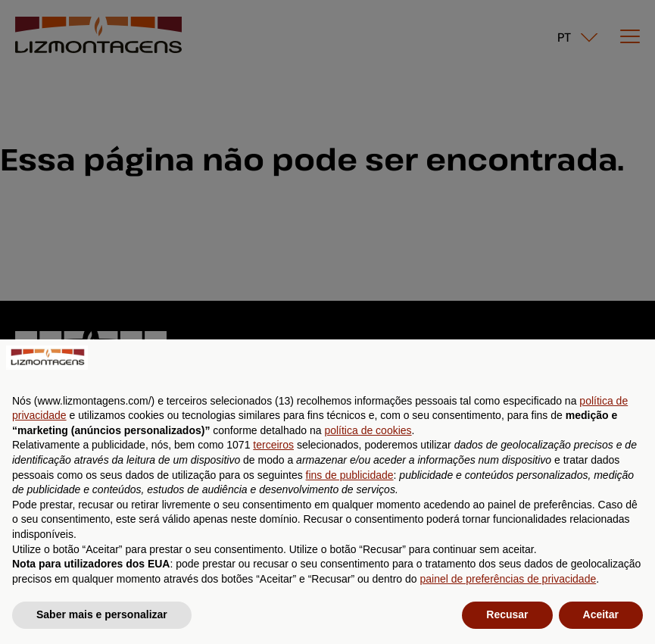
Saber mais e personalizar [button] (102, 614)
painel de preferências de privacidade (508, 579)
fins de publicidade (350, 475)
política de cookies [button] (368, 430)
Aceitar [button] (601, 614)
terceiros (273, 445)
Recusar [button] (507, 614)
